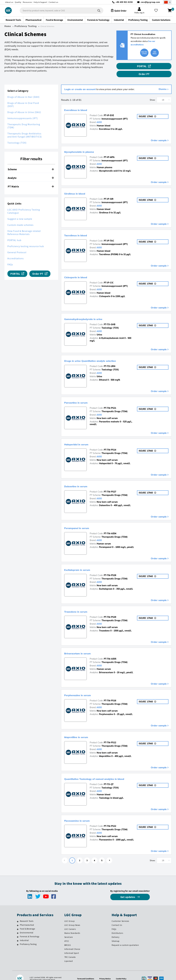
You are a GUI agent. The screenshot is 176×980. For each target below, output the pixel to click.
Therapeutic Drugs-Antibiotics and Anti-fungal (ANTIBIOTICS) (25, 129)
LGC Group (70, 915)
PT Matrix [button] (31, 180)
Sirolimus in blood (80, 187)
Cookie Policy (123, 972)
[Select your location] (167, 2)
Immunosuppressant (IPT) (115, 112)
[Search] (96, 10)
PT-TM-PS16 (110, 694)
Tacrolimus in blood (81, 229)
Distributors (117, 927)
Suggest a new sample (20, 213)
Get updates (128, 891)
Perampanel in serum (83, 521)
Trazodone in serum (81, 605)
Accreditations (16, 252)
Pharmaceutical (27, 919)
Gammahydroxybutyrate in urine (93, 312)
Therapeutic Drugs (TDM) (115, 405)
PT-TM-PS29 (110, 611)
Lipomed (69, 955)
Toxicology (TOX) (17, 137)
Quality (18, 2)
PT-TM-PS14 (110, 444)
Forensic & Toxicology (30, 930)
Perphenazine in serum (84, 689)
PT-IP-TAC (109, 235)
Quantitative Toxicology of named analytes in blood (109, 772)
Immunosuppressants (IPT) (23, 112)
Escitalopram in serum (84, 563)
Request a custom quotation (125, 939)
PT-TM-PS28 (110, 569)
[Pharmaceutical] (18, 919)
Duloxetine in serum (82, 480)
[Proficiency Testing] (18, 938)
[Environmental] (18, 927)
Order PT (159, 66)
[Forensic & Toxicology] (18, 931)
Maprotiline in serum (82, 730)
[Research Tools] (18, 915)
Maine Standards (72, 927)
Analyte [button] (31, 172)
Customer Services (120, 915)
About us (9, 2)
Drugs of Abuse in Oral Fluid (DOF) (23, 98)
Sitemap (116, 935)
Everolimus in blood (81, 103)
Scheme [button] (31, 163)
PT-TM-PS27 (110, 485)
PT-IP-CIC (109, 276)
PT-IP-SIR (109, 193)
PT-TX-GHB (110, 318)
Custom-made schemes (20, 219)
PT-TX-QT (109, 778)
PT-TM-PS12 (110, 736)
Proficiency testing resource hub (26, 240)
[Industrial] (18, 935)
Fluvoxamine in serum (83, 814)
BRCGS (68, 939)
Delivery (115, 931)
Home (8, 26)
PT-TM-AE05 (110, 653)
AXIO (99, 116)
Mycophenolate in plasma (86, 145)
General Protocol (17, 246)
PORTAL (127, 66)
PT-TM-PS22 (110, 820)
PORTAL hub (14, 234)
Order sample (159, 134)
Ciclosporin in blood (82, 271)
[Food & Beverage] (18, 923)
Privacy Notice (106, 972)
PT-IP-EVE (109, 109)
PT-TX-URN (110, 360)
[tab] (31, 163)
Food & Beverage (27, 923)
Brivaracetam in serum (84, 647)
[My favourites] (157, 11)
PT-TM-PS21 (110, 402)
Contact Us (117, 919)
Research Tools (27, 915)
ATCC (67, 935)
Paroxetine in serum (82, 396)
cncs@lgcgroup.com (150, 2)
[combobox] (59, 11)
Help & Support (40, 2)
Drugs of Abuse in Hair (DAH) (24, 91)
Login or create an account (80, 83)
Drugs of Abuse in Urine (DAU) (24, 106)
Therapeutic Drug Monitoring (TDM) (24, 120)
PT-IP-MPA (109, 151)
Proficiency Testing (26, 26)
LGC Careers (70, 923)
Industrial (24, 934)
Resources (28, 2)
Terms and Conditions (85, 972)
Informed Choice (72, 943)
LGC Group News (72, 919)
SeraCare (69, 931)
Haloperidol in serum (82, 438)
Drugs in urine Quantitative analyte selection (103, 354)
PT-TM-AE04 (110, 527)
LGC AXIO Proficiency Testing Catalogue (24, 205)
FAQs (10, 258)
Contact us (53, 2)
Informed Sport (72, 947)
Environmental (27, 926)
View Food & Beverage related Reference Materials (24, 226)
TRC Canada (70, 951)
